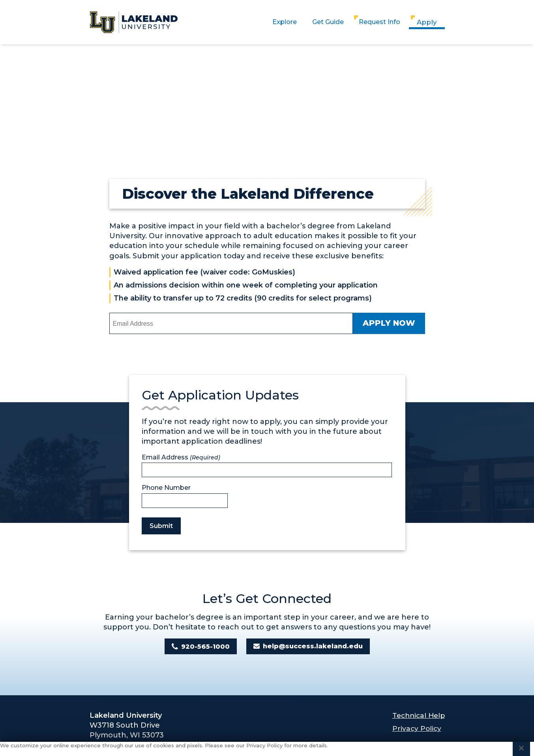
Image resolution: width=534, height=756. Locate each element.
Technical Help (417, 715)
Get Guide (320, 22)
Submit (161, 526)
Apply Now (389, 323)
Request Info (377, 22)
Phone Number (166, 488)
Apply (427, 22)
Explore (273, 22)
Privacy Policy (414, 728)
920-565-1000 (205, 647)
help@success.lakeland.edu (313, 647)
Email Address (181, 457)
